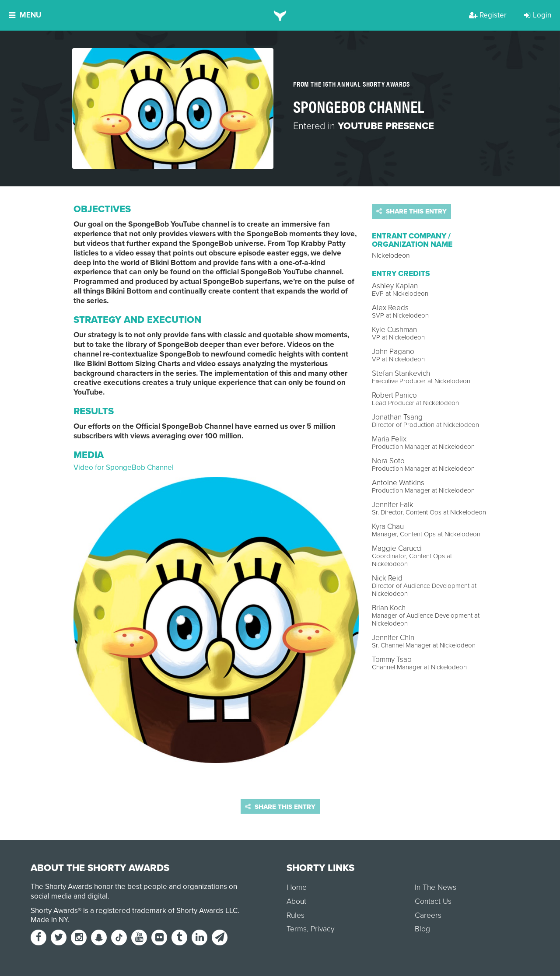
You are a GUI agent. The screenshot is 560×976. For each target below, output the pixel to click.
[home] (280, 15)
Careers (428, 915)
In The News (436, 887)
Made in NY (49, 920)
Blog (422, 929)
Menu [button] (25, 15)
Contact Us (433, 901)
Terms (297, 929)
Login (538, 15)
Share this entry (411, 211)
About (296, 901)
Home (297, 887)
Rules (296, 915)
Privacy (322, 929)
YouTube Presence (386, 126)
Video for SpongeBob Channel (124, 467)
